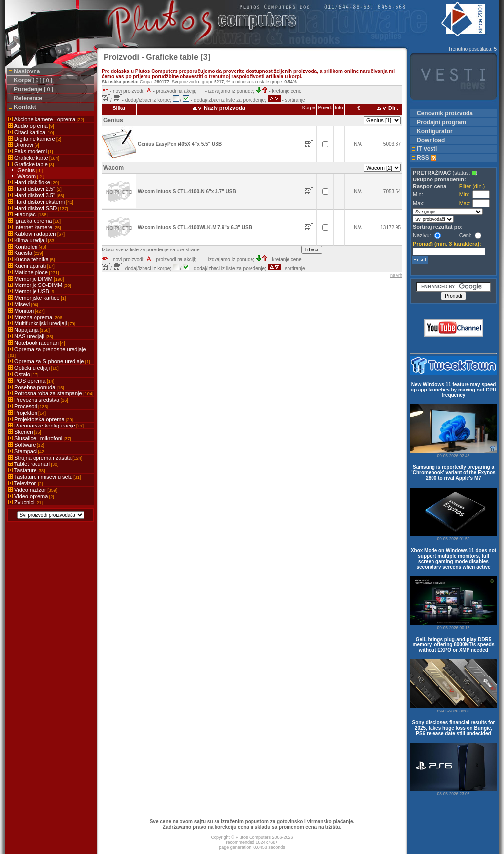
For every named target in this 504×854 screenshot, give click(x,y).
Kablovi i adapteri (36, 234)
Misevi (23, 304)
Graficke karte (34, 158)
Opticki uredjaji (34, 368)
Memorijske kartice (37, 298)
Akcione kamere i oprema (46, 119)
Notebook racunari (36, 343)
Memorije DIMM (36, 279)
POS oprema (31, 381)
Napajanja (29, 330)
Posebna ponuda (36, 387)
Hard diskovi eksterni (41, 202)
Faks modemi (31, 151)
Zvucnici (26, 502)
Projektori (27, 413)
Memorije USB (32, 291)
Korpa (33, 80)
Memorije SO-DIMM (40, 285)
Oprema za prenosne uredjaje (47, 352)
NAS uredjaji (31, 336)
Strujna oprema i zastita (45, 458)
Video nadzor (33, 490)
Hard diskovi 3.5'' (36, 195)
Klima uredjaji (32, 240)
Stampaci (27, 451)
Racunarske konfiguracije (46, 426)
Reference (28, 98)
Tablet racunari (34, 464)
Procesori (28, 406)
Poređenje (34, 89)
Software (26, 445)
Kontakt (25, 107)
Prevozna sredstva (38, 400)
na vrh (396, 275)
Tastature (27, 470)
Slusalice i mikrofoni (40, 438)
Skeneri (25, 432)
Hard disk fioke (34, 182)
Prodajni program (441, 122)
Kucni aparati (32, 266)
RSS (427, 158)
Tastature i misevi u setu (45, 477)
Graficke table (31, 164)
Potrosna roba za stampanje (51, 393)
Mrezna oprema (36, 317)
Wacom (27, 176)
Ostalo (23, 374)
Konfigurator (435, 131)
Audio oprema (31, 126)
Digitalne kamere (35, 139)
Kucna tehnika (32, 259)
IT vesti (427, 149)
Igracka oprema (35, 221)
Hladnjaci (28, 214)
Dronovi (24, 145)
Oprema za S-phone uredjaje (49, 361)
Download (431, 140)
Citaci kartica (31, 132)
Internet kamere (35, 227)
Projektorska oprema (41, 419)
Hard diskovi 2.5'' (35, 189)
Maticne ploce (34, 272)
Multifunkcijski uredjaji (42, 323)
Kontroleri (27, 247)
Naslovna (27, 71)
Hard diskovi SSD (38, 208)
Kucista (26, 253)
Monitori (27, 311)
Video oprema (31, 496)
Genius (27, 170)
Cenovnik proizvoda (445, 113)
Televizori (26, 483)
